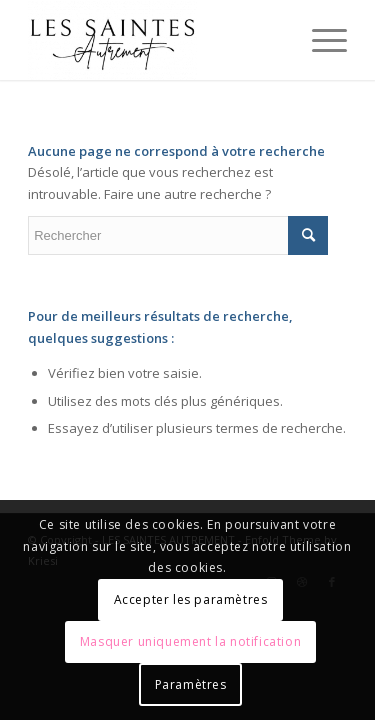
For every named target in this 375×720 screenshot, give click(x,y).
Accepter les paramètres (191, 599)
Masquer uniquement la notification (190, 641)
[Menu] (319, 40)
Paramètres (191, 684)
